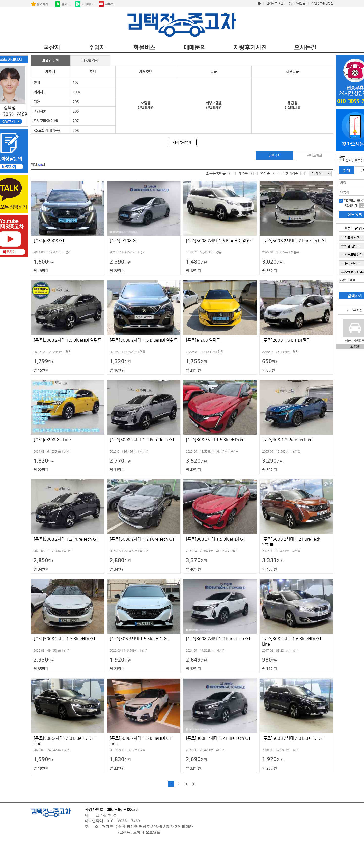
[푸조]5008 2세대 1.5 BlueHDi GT (65, 639)
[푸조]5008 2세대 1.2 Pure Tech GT (295, 240)
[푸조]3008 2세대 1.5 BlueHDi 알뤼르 (67, 340)
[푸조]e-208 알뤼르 (203, 340)
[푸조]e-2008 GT (49, 240)
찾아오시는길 (297, 3)
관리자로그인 (275, 3)
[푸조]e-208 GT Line (52, 440)
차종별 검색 (90, 61)
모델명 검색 (50, 61)
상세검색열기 (182, 142)
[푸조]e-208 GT (124, 240)
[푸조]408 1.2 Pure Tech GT (288, 440)
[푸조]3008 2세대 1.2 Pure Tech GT (218, 639)
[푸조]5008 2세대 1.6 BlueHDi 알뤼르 (220, 240)
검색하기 (274, 156)
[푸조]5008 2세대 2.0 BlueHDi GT (293, 738)
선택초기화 (315, 156)
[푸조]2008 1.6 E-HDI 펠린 (286, 340)
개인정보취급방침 (322, 3)
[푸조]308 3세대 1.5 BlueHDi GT (216, 440)
